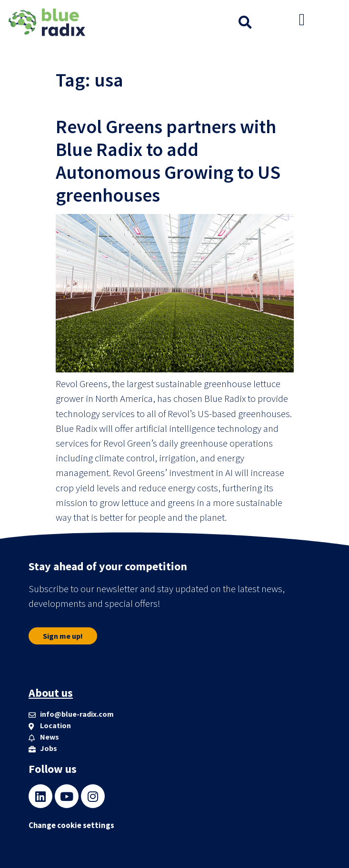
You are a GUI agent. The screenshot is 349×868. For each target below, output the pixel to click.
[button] (245, 22)
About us (51, 693)
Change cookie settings (71, 825)
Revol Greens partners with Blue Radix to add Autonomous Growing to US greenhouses (168, 161)
